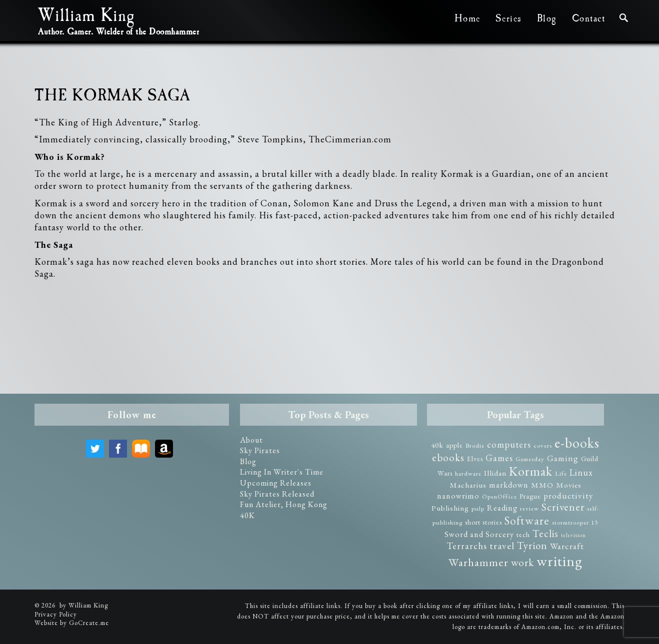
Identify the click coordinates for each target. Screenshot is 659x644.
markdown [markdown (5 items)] (509, 485)
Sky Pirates (260, 450)
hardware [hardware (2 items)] (468, 473)
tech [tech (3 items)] (523, 535)
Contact (589, 18)
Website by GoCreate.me (72, 623)
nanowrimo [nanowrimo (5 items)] (458, 496)
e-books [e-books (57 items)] (577, 443)
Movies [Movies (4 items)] (569, 485)
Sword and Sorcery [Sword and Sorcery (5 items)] (479, 534)
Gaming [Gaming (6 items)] (563, 458)
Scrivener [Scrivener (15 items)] (563, 507)
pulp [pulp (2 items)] (478, 508)
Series (509, 18)
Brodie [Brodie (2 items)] (475, 445)
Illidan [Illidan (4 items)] (495, 473)
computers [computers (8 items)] (509, 444)
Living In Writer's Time (282, 472)
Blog (547, 18)
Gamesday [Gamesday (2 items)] (530, 459)
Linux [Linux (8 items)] (581, 472)
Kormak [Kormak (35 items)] (531, 471)
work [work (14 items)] (522, 562)
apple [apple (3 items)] (454, 445)
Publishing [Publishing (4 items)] (450, 508)
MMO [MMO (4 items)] (542, 485)
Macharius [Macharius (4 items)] (468, 485)
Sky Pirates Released (277, 494)
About (251, 440)
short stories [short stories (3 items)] (483, 522)
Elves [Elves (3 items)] (475, 459)
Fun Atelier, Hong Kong (284, 504)
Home (467, 18)
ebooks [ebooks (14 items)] (448, 457)
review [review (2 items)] (529, 508)
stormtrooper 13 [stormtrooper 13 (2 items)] (575, 522)
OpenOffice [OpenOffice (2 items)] (499, 496)
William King (86, 18)
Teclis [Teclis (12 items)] (545, 534)
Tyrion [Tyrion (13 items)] (532, 545)
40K (247, 515)
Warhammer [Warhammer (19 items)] (478, 562)
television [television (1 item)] (573, 535)
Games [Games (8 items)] (499, 458)
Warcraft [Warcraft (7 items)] (567, 546)
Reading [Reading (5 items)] (502, 508)
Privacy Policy (56, 614)
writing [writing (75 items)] (559, 561)
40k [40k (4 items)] (437, 445)
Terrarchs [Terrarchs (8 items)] (467, 546)
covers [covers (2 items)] (543, 445)
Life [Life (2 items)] (561, 473)
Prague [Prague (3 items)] (530, 496)
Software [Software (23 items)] (527, 520)
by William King (84, 605)
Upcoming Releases (276, 483)
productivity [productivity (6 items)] (568, 496)
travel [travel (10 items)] (502, 546)
